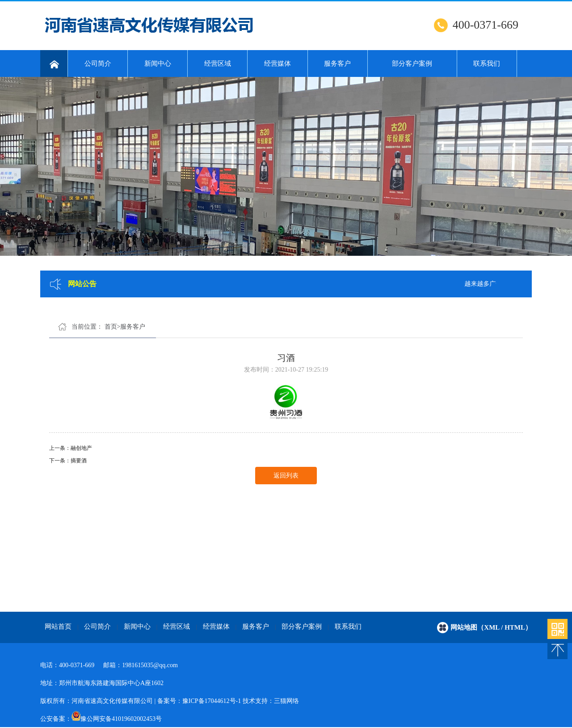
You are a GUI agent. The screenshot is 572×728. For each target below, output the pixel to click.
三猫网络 (286, 701)
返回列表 (286, 476)
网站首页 (58, 626)
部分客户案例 (412, 63)
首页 (111, 327)
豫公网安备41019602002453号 (121, 719)
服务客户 (337, 63)
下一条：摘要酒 (68, 461)
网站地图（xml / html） (491, 627)
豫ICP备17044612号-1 (212, 701)
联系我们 (487, 63)
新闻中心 (158, 63)
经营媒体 (278, 63)
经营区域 (218, 63)
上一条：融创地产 (71, 448)
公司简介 (98, 63)
